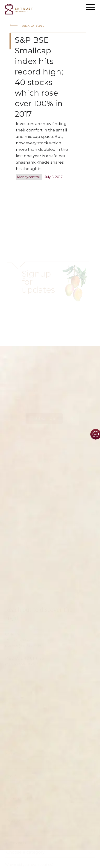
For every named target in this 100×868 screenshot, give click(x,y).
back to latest (27, 26)
